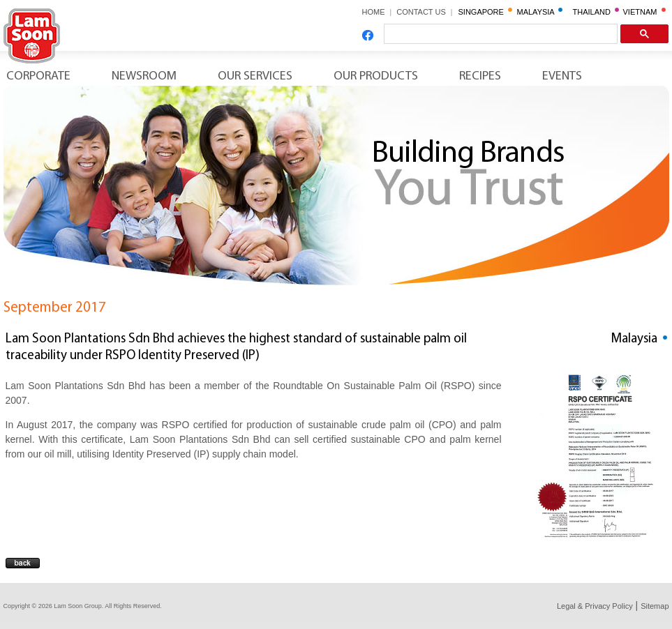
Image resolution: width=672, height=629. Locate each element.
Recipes (480, 76)
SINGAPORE (486, 12)
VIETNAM (644, 12)
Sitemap (655, 606)
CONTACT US (426, 12)
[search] (499, 34)
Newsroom (144, 76)
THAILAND (596, 12)
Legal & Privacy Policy (595, 606)
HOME (374, 12)
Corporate (38, 76)
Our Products (376, 76)
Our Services (255, 76)
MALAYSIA (540, 12)
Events (562, 76)
